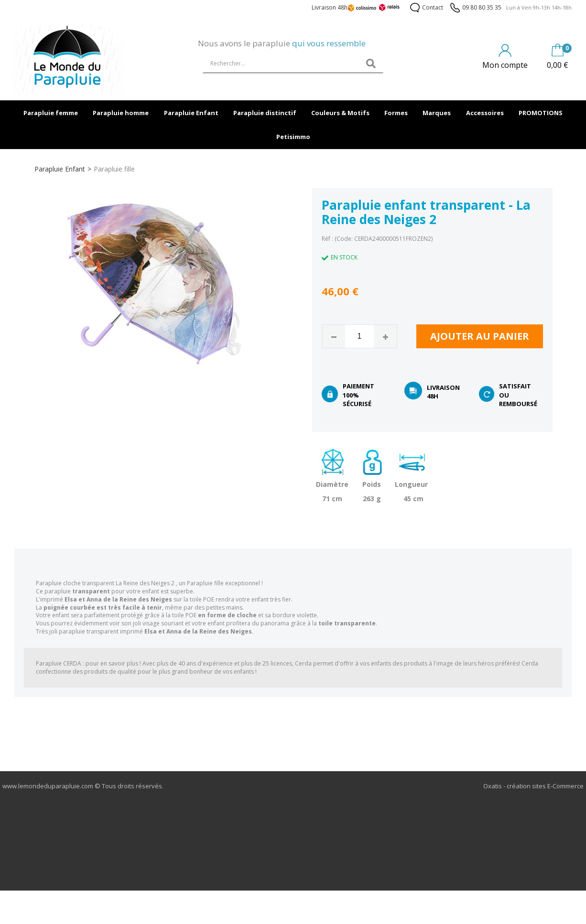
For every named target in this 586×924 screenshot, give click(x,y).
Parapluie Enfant (191, 113)
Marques (437, 113)
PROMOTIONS (541, 113)
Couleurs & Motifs (340, 113)
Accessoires (485, 113)
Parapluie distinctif (265, 113)
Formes (396, 113)
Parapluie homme (121, 113)
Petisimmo (293, 137)
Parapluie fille (114, 169)
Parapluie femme (51, 113)
